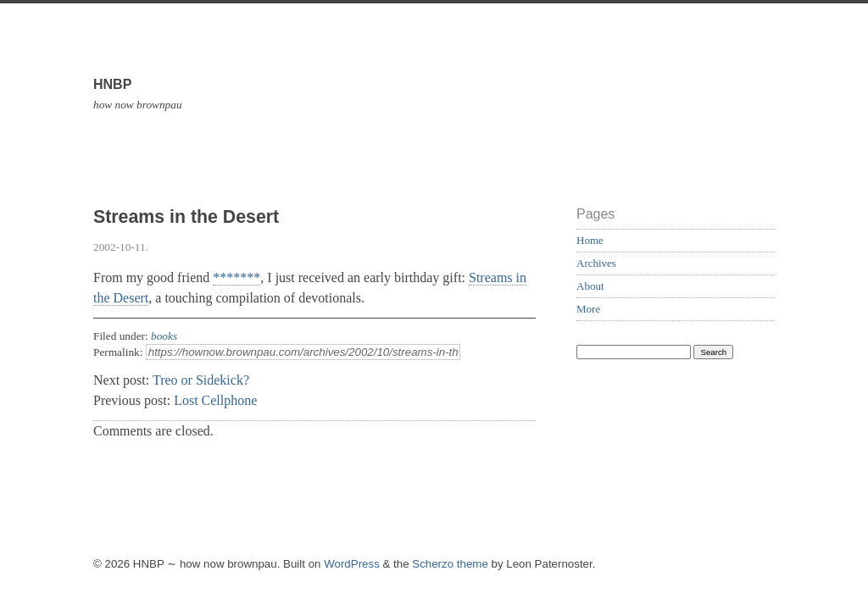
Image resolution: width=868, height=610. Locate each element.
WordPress (352, 564)
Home (590, 240)
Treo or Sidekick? (201, 380)
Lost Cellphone (215, 400)
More (588, 309)
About (590, 286)
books (164, 336)
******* (236, 277)
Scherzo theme (450, 564)
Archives (596, 263)
